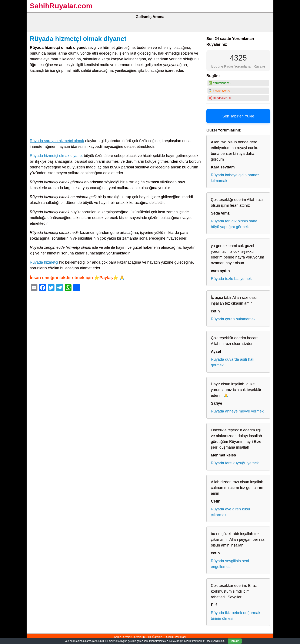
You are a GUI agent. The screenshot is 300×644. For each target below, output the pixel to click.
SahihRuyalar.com (61, 6)
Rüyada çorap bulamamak (233, 319)
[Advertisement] (116, 107)
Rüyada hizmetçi (44, 262)
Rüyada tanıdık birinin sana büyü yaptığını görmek (234, 224)
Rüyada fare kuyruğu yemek (235, 463)
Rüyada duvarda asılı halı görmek (233, 362)
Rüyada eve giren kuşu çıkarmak (230, 512)
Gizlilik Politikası (176, 637)
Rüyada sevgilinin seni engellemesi (230, 564)
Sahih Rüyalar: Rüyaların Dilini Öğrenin (138, 637)
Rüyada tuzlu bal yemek (231, 279)
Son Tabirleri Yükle (238, 116)
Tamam (235, 641)
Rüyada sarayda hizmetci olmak (57, 141)
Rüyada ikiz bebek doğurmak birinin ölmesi (236, 616)
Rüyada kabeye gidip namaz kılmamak (235, 178)
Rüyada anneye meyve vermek (237, 411)
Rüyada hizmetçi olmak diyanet (78, 39)
